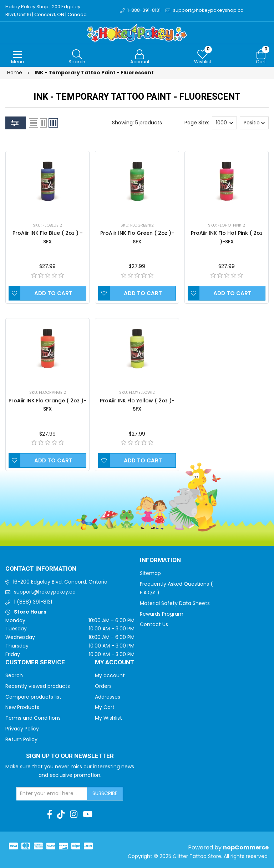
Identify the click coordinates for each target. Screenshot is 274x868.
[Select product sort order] (254, 123)
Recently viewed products (38, 686)
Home (15, 73)
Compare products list (33, 697)
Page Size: (197, 123)
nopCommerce (246, 847)
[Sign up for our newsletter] (52, 794)
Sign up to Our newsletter (70, 756)
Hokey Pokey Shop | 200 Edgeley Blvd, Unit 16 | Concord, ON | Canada (46, 11)
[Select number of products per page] (224, 123)
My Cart (105, 707)
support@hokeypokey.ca (45, 592)
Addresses (108, 697)
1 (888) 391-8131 (33, 602)
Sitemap (150, 573)
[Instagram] (74, 814)
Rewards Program (162, 614)
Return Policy (21, 739)
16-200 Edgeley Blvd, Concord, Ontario (60, 582)
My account (110, 675)
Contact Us (154, 624)
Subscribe (105, 793)
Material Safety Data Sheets (175, 603)
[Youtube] (88, 814)
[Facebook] (50, 814)
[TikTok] (61, 814)
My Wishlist (108, 718)
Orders (103, 686)
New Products (22, 707)
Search (14, 675)
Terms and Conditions (33, 718)
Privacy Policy (22, 729)
